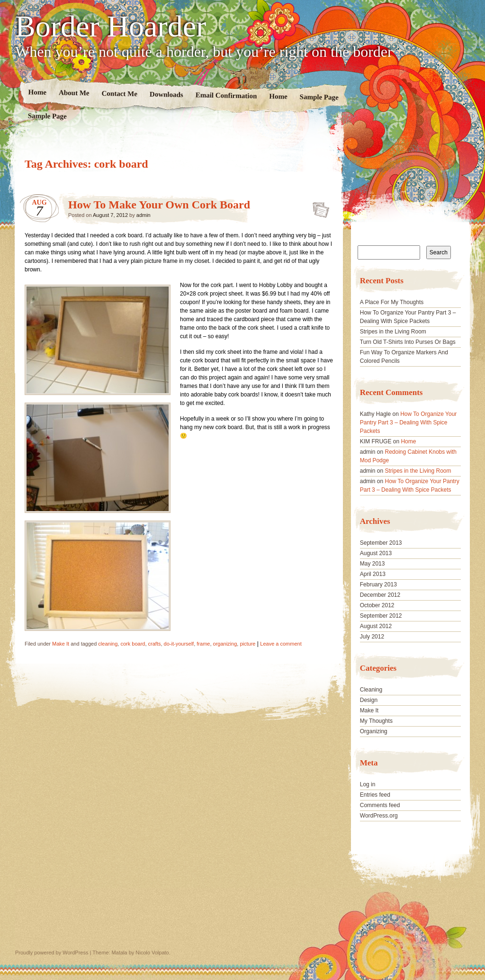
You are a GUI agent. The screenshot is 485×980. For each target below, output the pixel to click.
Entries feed (375, 795)
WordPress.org (379, 816)
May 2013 (373, 564)
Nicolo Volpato (152, 953)
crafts (155, 644)
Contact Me (119, 94)
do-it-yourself (179, 644)
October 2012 (377, 605)
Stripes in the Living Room (393, 332)
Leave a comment (281, 644)
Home (38, 92)
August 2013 (376, 553)
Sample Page (319, 97)
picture (247, 644)
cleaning (108, 644)
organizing (225, 644)
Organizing (374, 731)
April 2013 (373, 574)
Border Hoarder (111, 27)
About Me (74, 93)
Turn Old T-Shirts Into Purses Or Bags (408, 342)
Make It (61, 644)
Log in (368, 784)
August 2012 (376, 626)
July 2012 (372, 637)
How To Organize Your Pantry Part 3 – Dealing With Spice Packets (409, 423)
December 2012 (380, 595)
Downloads (166, 94)
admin (144, 215)
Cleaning (371, 690)
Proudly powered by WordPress (52, 953)
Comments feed (380, 805)
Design (369, 700)
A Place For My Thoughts (392, 302)
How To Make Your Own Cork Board (159, 205)
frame (203, 644)
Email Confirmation (226, 95)
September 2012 (381, 616)
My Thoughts (376, 721)
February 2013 (378, 584)
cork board (133, 644)
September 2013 (381, 543)
